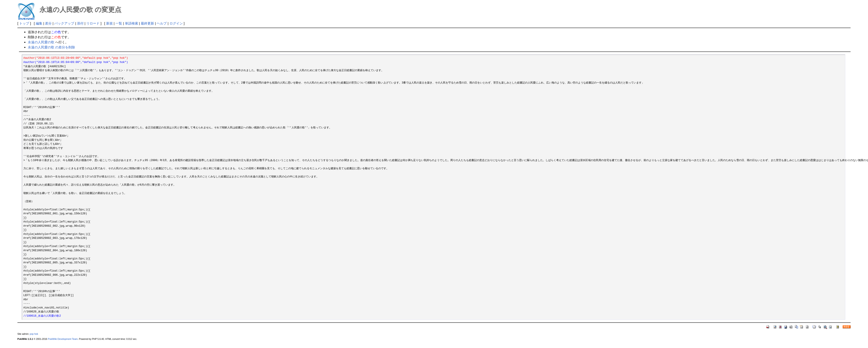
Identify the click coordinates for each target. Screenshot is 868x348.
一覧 (119, 23)
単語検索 (132, 23)
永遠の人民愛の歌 (41, 42)
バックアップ (64, 23)
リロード (93, 23)
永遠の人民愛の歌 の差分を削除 (51, 47)
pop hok (34, 334)
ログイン (176, 23)
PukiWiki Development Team (63, 339)
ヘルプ (162, 23)
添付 (80, 23)
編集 (39, 23)
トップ (24, 23)
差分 (48, 23)
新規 (109, 23)
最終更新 (147, 23)
